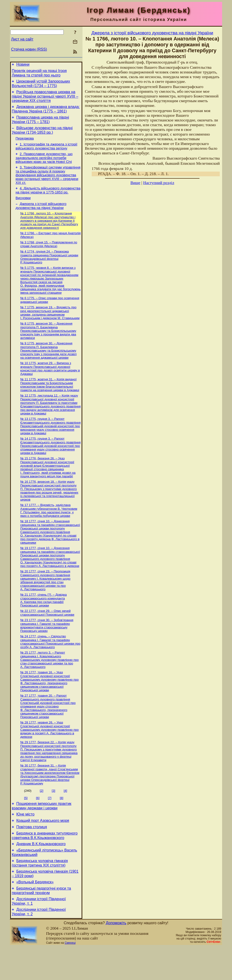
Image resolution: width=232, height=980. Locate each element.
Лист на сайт (22, 39)
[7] (50, 822)
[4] (65, 815)
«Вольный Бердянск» (35, 913)
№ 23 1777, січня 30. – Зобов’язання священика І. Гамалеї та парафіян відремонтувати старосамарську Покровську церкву (47, 646)
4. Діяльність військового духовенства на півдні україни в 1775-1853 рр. (48, 199)
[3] (53, 815)
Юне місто (25, 840)
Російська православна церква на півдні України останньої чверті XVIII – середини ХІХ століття (45, 99)
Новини (23, 65)
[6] (38, 822)
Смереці (70, 976)
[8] (62, 822)
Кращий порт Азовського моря (43, 847)
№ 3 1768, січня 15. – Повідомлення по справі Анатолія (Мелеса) (49, 255)
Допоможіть (116, 956)
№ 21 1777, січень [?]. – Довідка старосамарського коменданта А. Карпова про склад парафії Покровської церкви (43, 620)
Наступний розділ (159, 183)
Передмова (25, 144)
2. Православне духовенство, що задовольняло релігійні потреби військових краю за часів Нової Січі (44, 165)
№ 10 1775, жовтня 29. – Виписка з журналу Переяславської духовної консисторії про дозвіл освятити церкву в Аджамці (50, 383)
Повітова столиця (32, 854)
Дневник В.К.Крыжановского (41, 872)
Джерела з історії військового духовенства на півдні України (41, 216)
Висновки (23, 207)
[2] (42, 815)
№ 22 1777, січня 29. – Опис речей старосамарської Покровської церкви (47, 633)
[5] (26, 822)
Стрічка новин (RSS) (29, 49)
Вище (135, 183)
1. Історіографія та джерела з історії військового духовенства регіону (46, 153)
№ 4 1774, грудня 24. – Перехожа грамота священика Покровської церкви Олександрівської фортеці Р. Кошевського (49, 269)
